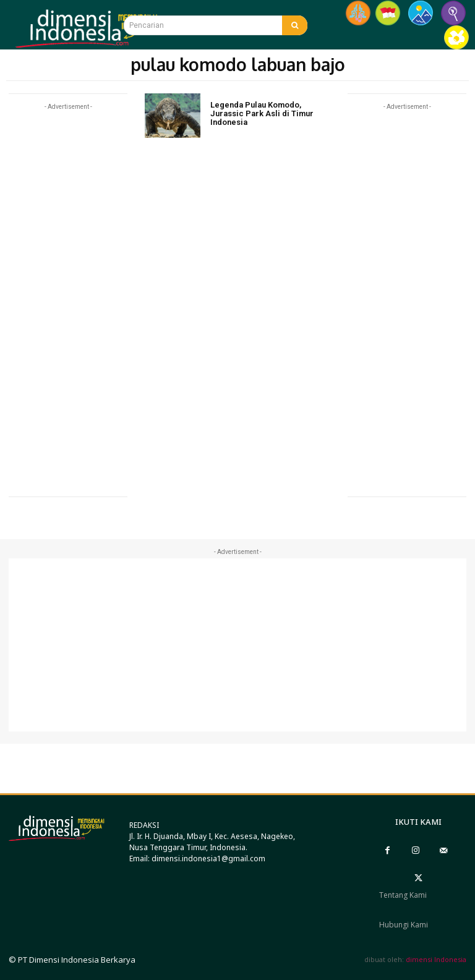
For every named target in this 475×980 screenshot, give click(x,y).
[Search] (295, 25)
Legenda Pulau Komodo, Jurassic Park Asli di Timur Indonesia (262, 114)
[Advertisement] (68, 299)
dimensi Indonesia (436, 959)
